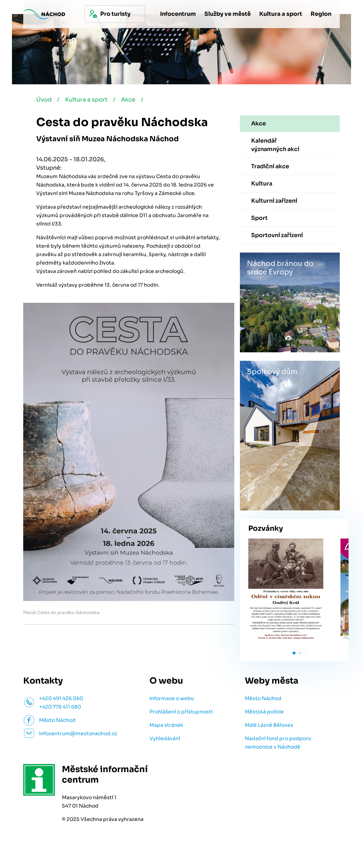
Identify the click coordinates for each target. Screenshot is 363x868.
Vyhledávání (165, 738)
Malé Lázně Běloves (269, 725)
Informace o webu (172, 698)
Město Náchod (263, 698)
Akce (128, 100)
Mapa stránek (166, 725)
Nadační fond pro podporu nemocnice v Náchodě (278, 743)
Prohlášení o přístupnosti (181, 712)
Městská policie (264, 712)
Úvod (44, 100)
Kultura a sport (86, 100)
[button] (294, 653)
